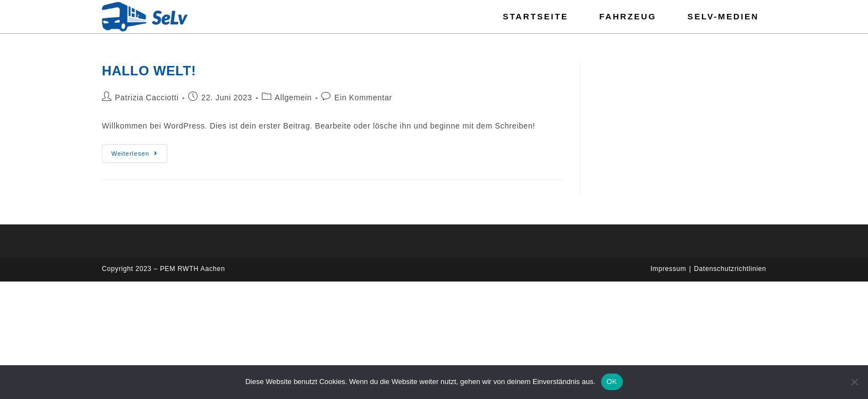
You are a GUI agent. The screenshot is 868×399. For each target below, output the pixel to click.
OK (612, 382)
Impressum (668, 269)
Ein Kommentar (363, 98)
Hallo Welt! (149, 71)
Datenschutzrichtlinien (730, 269)
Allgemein (293, 98)
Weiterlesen (139, 150)
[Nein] (854, 382)
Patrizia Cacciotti (147, 98)
